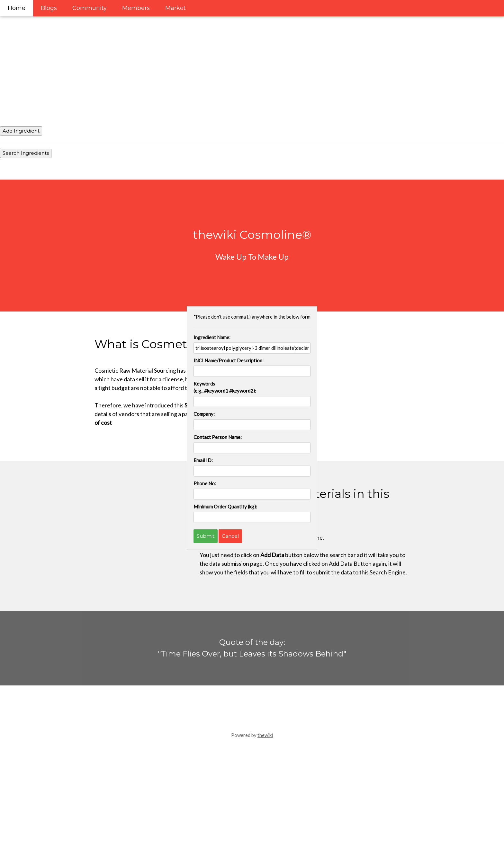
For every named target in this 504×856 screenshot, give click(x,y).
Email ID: (203, 460)
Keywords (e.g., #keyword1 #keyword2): (225, 387)
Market (175, 8)
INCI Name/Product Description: (229, 360)
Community (90, 8)
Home (17, 8)
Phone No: (205, 483)
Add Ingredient (21, 131)
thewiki (265, 735)
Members (136, 8)
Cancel (230, 536)
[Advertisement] (193, 45)
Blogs (49, 8)
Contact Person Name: (218, 437)
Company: (204, 414)
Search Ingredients (26, 153)
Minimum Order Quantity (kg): (225, 507)
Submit (206, 536)
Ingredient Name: (212, 337)
